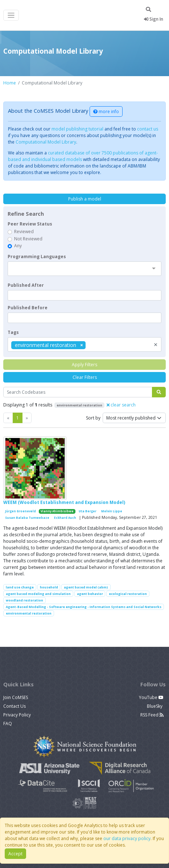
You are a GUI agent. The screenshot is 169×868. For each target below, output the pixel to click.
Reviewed (24, 232)
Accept (15, 854)
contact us (148, 129)
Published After (26, 285)
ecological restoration (128, 594)
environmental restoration (29, 613)
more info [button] (106, 111)
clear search (121, 405)
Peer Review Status (30, 224)
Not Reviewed (28, 239)
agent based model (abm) (86, 587)
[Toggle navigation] (11, 15)
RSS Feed (152, 715)
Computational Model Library (46, 142)
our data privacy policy (127, 838)
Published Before (28, 308)
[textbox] (84, 295)
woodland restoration (24, 600)
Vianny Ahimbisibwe (57, 511)
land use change (20, 587)
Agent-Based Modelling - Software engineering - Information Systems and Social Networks (84, 607)
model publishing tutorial (77, 129)
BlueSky (155, 706)
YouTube (151, 697)
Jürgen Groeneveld (20, 511)
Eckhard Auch (65, 518)
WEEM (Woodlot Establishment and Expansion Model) (64, 502)
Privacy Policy (17, 715)
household (49, 587)
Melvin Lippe (112, 511)
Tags (13, 332)
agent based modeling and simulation (38, 594)
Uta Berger (88, 511)
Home (10, 83)
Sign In (154, 19)
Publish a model (85, 199)
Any (18, 246)
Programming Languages (37, 257)
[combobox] (84, 269)
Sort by (93, 418)
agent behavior (90, 594)
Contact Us (15, 706)
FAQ (8, 724)
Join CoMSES (16, 697)
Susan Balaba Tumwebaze (27, 518)
